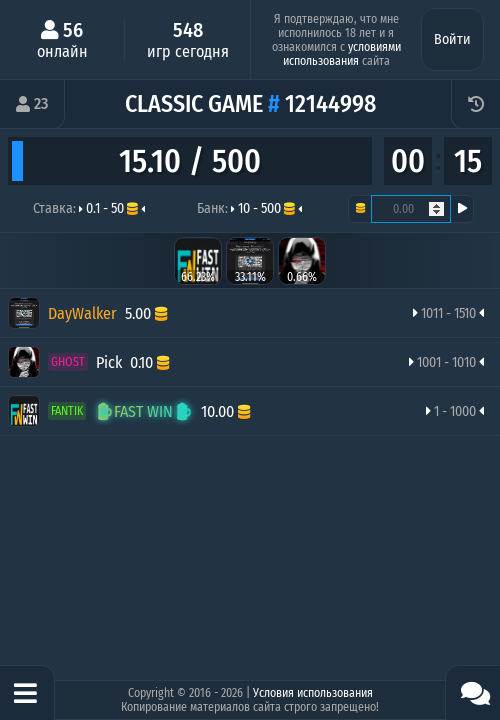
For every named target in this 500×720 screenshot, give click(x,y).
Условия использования (313, 693)
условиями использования (342, 54)
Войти (452, 39)
